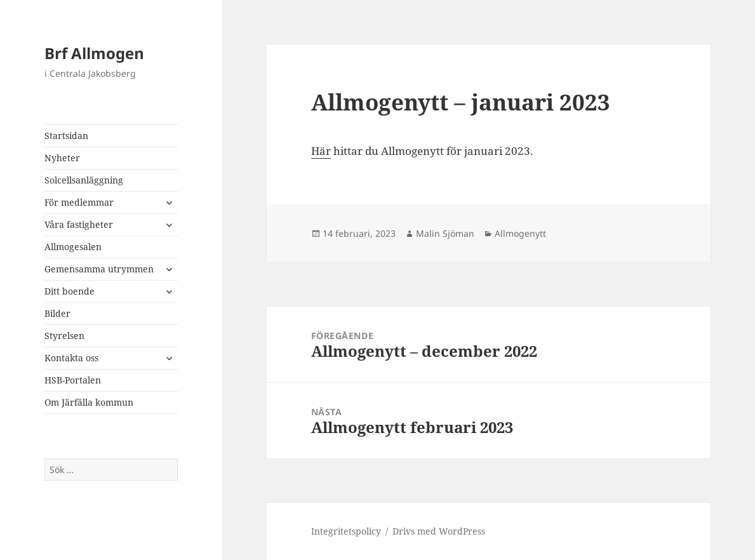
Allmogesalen (73, 247)
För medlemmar (79, 202)
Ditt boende (70, 291)
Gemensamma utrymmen (99, 269)
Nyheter (62, 158)
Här (321, 151)
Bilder (57, 313)
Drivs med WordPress (439, 531)
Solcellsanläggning (84, 180)
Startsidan (66, 136)
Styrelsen (64, 336)
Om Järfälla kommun (89, 402)
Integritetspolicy (346, 531)
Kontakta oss (71, 358)
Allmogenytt (520, 233)
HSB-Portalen (73, 380)
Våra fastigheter (79, 224)
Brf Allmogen (94, 53)
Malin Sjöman (445, 233)
